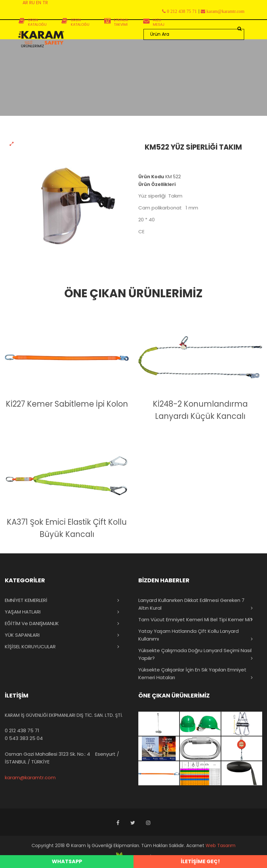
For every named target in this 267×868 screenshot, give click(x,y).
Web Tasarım (221, 845)
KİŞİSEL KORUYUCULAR (30, 646)
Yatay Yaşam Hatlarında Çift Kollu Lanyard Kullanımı (189, 635)
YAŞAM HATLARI (23, 612)
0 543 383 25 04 (24, 738)
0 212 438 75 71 (22, 730)
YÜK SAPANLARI (22, 635)
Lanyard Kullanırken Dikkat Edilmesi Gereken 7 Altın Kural (191, 604)
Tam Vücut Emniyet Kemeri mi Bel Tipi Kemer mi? (195, 619)
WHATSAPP (67, 861)
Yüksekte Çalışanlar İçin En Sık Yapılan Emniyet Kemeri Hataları (192, 674)
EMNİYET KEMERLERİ (26, 600)
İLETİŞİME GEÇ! (200, 861)
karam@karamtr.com (30, 777)
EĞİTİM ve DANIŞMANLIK (32, 623)
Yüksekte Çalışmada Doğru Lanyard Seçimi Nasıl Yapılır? (195, 654)
